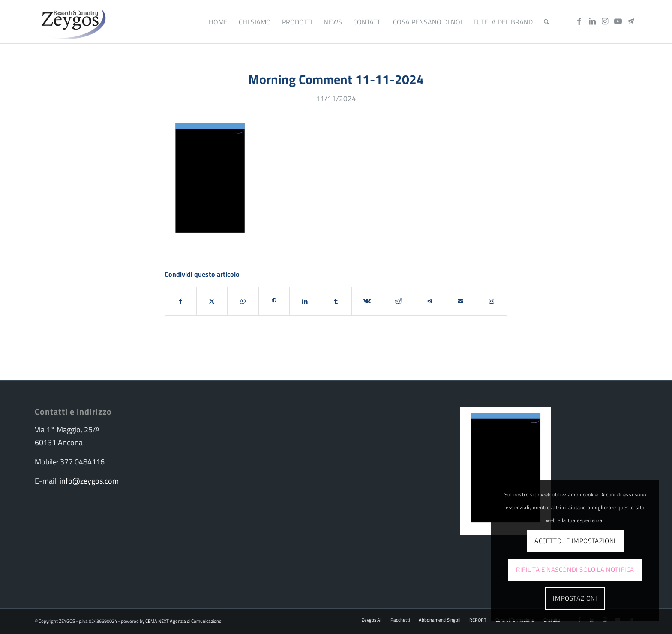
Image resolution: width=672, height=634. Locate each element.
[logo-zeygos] (71, 22)
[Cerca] (547, 22)
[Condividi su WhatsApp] (243, 301)
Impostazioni (575, 598)
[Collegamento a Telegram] (631, 21)
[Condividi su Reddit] (399, 301)
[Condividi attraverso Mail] (461, 301)
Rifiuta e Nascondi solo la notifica (575, 570)
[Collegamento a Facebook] (579, 21)
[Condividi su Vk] (367, 301)
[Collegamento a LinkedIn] (592, 21)
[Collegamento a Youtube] (618, 21)
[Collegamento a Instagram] (605, 21)
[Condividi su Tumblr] (336, 301)
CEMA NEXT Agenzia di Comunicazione (183, 621)
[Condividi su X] (212, 301)
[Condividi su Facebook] (181, 301)
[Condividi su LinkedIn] (305, 301)
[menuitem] (218, 22)
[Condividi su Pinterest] (274, 301)
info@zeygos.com (89, 481)
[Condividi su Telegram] (429, 301)
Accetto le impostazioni (575, 541)
